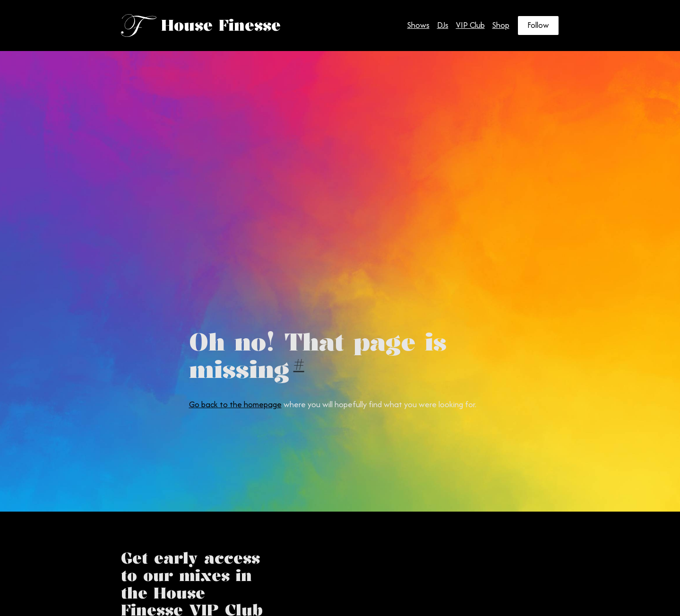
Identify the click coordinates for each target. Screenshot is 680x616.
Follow (538, 25)
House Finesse (221, 25)
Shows (418, 25)
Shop (501, 25)
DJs (443, 25)
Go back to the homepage (235, 404)
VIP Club (470, 25)
